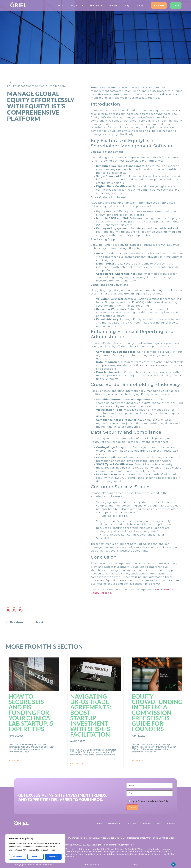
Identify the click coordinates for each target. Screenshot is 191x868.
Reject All (36, 857)
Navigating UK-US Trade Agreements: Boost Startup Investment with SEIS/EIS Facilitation (91, 715)
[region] (35, 848)
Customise (18, 857)
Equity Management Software (27, 86)
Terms (135, 864)
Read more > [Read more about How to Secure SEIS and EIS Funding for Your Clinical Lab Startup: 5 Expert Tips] (15, 760)
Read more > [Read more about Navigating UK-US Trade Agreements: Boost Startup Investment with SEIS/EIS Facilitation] (76, 763)
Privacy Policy (92, 864)
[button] (8, 610)
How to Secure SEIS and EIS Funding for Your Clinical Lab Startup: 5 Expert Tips (31, 713)
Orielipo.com (57, 86)
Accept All (53, 857)
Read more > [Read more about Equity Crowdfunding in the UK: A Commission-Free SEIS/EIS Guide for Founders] (138, 760)
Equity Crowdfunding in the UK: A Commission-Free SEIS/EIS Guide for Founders (157, 713)
